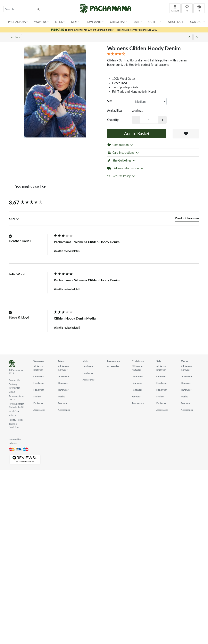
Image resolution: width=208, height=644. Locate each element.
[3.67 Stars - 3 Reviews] (153, 54)
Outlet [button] (154, 22)
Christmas (138, 361)
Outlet (185, 361)
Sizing (12, 392)
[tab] (187, 219)
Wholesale (176, 22)
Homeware (114, 361)
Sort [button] (14, 219)
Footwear (38, 403)
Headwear (39, 383)
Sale (159, 361)
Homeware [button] (94, 22)
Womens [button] (40, 22)
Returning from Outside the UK (17, 405)
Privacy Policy (16, 420)
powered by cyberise (15, 441)
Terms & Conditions (14, 426)
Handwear (39, 390)
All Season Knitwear (39, 368)
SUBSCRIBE (58, 30)
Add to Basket (137, 133)
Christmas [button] (118, 22)
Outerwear (39, 376)
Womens (39, 361)
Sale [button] (137, 22)
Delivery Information (15, 386)
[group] (30, 202)
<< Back (15, 37)
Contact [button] (197, 22)
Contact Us (14, 380)
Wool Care (14, 411)
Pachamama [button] (17, 22)
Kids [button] (74, 22)
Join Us (13, 415)
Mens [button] (59, 22)
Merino (37, 396)
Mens (61, 361)
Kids (85, 361)
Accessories (39, 410)
